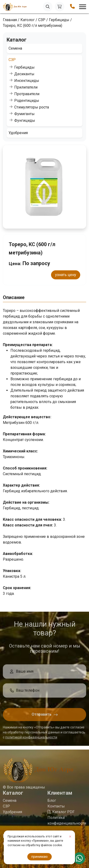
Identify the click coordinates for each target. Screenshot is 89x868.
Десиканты (24, 74)
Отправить (42, 716)
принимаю (40, 857)
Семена (15, 48)
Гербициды (24, 67)
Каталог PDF (61, 814)
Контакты (56, 808)
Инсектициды (27, 81)
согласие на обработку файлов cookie (35, 845)
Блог (52, 802)
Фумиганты (24, 114)
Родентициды (27, 101)
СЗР (12, 60)
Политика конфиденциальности (67, 822)
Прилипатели (26, 87)
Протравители (27, 94)
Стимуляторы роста (32, 107)
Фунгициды (25, 120)
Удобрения (18, 133)
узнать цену (66, 275)
